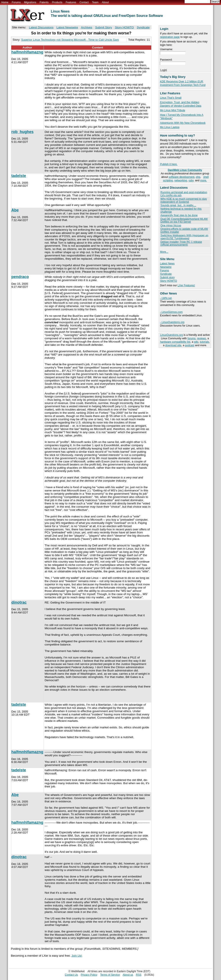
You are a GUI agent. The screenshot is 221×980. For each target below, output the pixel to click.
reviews (201, 338)
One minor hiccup (171, 225)
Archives (87, 27)
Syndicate (166, 274)
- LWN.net (166, 298)
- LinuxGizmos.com (171, 312)
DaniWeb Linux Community (185, 170)
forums (192, 338)
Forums (16, 2)
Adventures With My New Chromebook (183, 123)
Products (57, 2)
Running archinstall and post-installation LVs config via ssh (184, 194)
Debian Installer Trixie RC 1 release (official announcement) (181, 243)
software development (182, 177)
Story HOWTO (168, 281)
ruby (191, 180)
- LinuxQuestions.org (172, 322)
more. (203, 180)
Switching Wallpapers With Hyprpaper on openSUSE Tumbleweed (184, 237)
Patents (44, 2)
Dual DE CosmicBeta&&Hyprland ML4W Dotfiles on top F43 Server (184, 220)
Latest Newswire (67, 27)
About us (128, 975)
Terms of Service (110, 975)
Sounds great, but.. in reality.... (178, 205)
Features (71, 2)
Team (95, 2)
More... (164, 252)
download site (173, 345)
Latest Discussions (41, 27)
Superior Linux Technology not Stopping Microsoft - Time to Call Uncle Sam (70, 40)
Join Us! (77, 956)
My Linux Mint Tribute (172, 110)
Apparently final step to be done (179, 215)
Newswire (166, 267)
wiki (196, 342)
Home (5, 2)
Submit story (167, 277)
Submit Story (104, 27)
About (105, 2)
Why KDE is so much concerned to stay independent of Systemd (184, 200)
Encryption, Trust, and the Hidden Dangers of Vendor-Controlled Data (181, 104)
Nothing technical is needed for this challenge (181, 210)
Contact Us (71, 975)
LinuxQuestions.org (171, 335)
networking (181, 180)
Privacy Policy (89, 975)
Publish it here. (169, 164)
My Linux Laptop (170, 127)
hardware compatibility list (175, 342)
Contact (84, 2)
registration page (170, 37)
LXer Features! (186, 285)
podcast (190, 345)
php (198, 177)
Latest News (167, 264)
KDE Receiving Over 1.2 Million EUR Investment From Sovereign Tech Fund (183, 83)
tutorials (204, 342)
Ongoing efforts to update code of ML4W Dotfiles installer (184, 230)
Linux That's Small (171, 98)
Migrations (30, 2)
